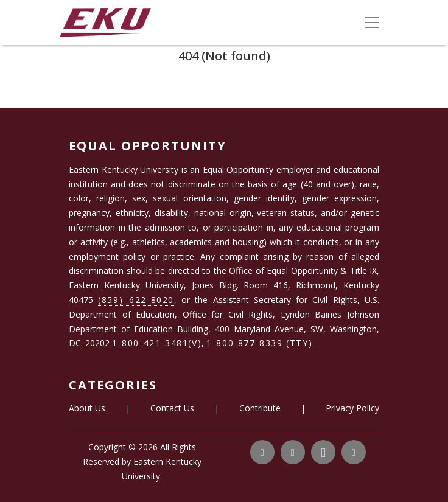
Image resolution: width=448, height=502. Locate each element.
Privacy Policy (352, 408)
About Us (87, 408)
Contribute (260, 408)
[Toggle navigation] (372, 23)
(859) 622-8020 (136, 300)
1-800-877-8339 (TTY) (259, 343)
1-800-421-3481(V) (157, 343)
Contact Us (172, 408)
